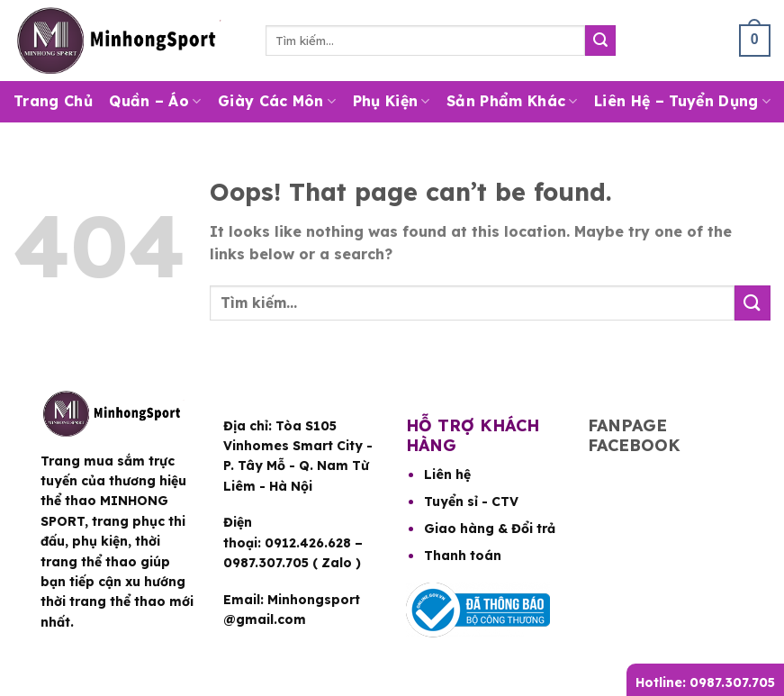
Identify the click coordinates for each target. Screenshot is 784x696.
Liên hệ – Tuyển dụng (682, 101)
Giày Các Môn (277, 101)
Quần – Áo (155, 101)
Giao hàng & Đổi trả (490, 529)
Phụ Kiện (392, 101)
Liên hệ (447, 475)
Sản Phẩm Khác (512, 101)
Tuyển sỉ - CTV (471, 502)
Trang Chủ (53, 101)
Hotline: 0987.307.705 (705, 682)
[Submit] (600, 41)
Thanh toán (463, 556)
